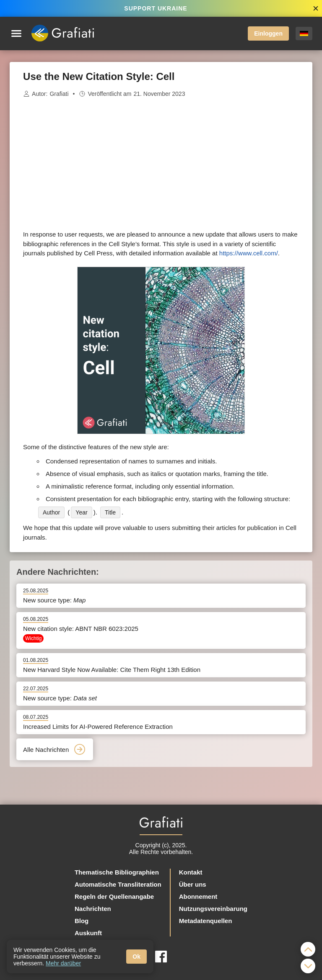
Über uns (193, 884)
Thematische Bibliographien (117, 872)
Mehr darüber (63, 963)
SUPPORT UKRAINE (156, 8)
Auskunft (88, 933)
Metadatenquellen (206, 921)
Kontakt (191, 872)
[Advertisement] (161, 164)
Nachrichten (93, 909)
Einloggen (268, 33)
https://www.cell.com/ (249, 253)
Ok (136, 957)
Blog (82, 921)
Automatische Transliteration (118, 884)
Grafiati (59, 94)
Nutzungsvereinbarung (213, 909)
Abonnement (198, 896)
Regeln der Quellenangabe (114, 896)
